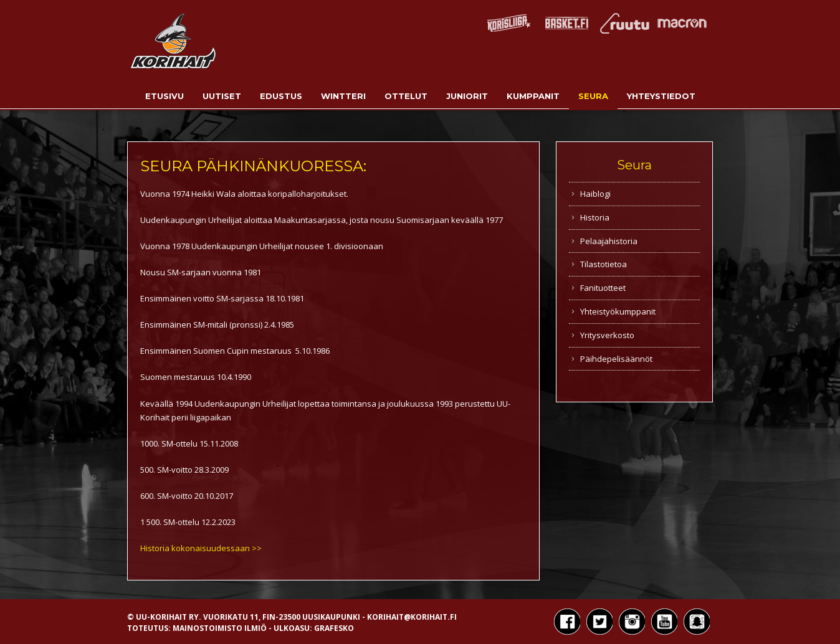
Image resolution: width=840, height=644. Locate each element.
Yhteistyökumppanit (618, 311)
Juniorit (467, 96)
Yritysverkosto (607, 335)
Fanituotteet (603, 288)
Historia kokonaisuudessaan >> (201, 548)
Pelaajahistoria (609, 241)
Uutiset (222, 96)
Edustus (281, 96)
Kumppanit (533, 96)
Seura (593, 96)
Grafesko (334, 628)
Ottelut (406, 96)
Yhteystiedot (661, 96)
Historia (595, 217)
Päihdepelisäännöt (616, 359)
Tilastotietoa (604, 264)
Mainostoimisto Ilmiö (220, 628)
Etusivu (165, 96)
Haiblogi (595, 194)
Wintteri (343, 96)
